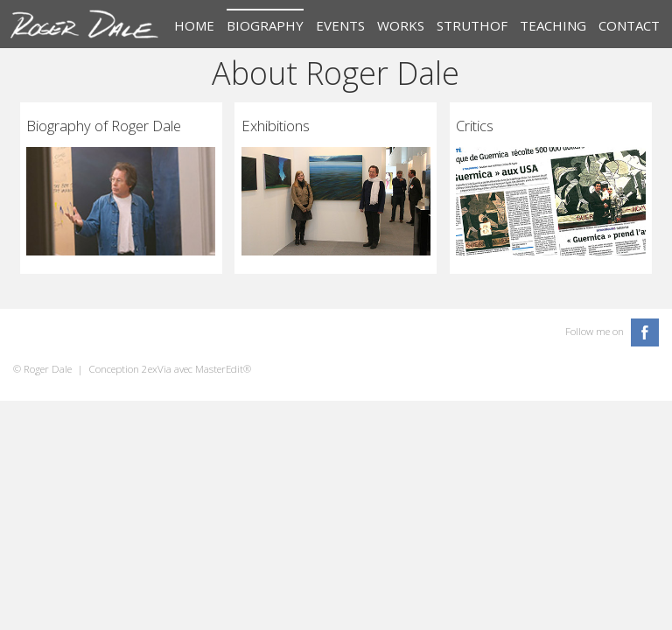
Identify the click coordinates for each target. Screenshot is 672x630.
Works (401, 25)
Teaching (553, 25)
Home (194, 25)
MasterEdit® (223, 369)
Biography (265, 25)
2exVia (157, 369)
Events (340, 25)
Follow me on (595, 331)
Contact (629, 25)
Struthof (472, 25)
